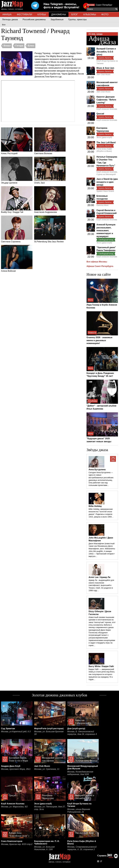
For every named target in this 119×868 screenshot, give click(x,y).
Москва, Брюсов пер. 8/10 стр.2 (17, 844)
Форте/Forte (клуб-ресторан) (49, 729)
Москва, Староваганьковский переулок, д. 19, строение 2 (82, 848)
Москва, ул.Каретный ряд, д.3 (16, 732)
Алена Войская (17, 258)
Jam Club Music (103, 74)
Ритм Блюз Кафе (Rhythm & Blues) (104, 150)
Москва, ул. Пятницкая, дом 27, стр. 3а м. (50, 808)
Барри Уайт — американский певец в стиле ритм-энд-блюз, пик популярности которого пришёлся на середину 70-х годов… (102, 674)
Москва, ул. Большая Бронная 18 (49, 733)
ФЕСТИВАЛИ (25, 14)
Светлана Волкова (50, 141)
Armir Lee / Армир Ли (99, 577)
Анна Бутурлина (97, 470)
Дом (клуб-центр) (76, 729)
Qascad (100, 114)
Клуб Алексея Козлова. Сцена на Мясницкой (107, 173)
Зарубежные (57, 19)
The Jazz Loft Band (106, 142)
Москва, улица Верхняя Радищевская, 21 (79, 811)
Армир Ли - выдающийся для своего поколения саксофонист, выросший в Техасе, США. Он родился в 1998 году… (101, 585)
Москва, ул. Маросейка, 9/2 (14, 807)
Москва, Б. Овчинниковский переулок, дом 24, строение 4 (82, 733)
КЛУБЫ (42, 14)
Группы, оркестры (78, 19)
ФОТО (105, 14)
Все (4, 25)
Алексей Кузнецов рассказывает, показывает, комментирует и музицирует (106, 230)
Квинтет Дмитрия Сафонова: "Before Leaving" (106, 100)
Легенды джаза (10, 19)
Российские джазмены (34, 19)
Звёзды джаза (97, 450)
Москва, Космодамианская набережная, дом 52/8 (80, 773)
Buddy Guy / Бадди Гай (17, 200)
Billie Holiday (95, 506)
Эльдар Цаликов (17, 170)
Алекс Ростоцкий (17, 141)
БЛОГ (75, 14)
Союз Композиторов (12, 841)
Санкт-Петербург (104, 5)
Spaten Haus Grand (105, 191)
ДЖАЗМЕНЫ (59, 14)
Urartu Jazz (50, 170)
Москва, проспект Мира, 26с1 (16, 769)
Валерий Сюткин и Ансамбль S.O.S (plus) (106, 52)
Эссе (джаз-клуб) (104, 137)
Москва (91, 5)
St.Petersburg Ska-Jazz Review (50, 229)
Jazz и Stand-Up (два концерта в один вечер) (107, 182)
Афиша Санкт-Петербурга (100, 266)
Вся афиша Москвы (97, 262)
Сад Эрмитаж (8, 729)
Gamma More (103, 205)
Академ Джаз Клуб (11, 766)
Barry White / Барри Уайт (101, 666)
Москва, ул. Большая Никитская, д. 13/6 (44, 848)
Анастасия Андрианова (50, 200)
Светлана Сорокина (17, 229)
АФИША (7, 14)
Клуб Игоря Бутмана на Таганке (107, 62)
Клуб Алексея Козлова (107, 109)
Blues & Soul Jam (105, 68)
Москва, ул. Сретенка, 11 (47, 769)
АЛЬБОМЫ (90, 14)
